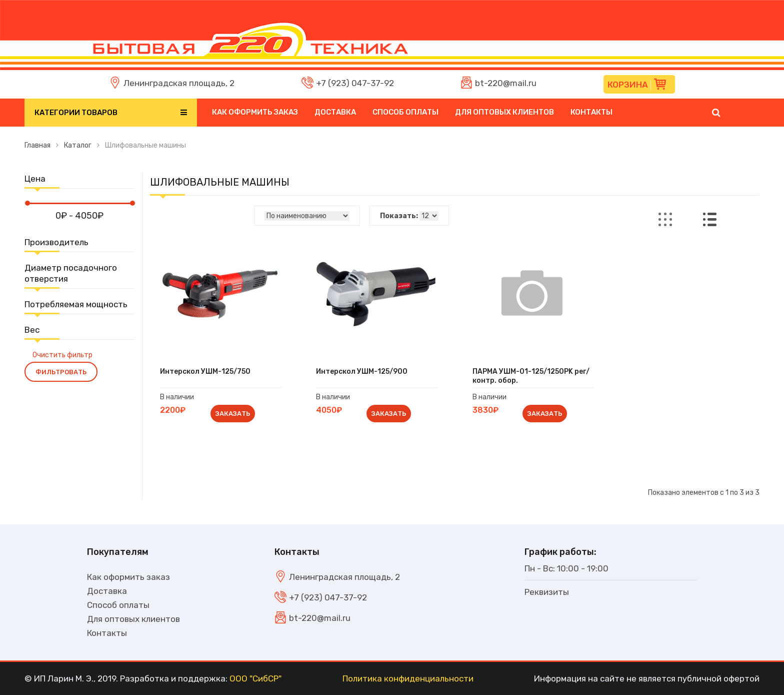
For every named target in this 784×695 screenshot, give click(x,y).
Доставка (335, 112)
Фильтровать (61, 372)
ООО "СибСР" (255, 678)
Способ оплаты (405, 112)
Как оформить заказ (255, 112)
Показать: (399, 216)
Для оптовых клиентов (504, 112)
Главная (37, 145)
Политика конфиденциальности (408, 678)
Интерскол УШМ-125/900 (362, 372)
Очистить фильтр (62, 355)
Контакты (591, 112)
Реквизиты (547, 592)
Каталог (78, 145)
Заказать (233, 414)
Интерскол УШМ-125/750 (205, 372)
